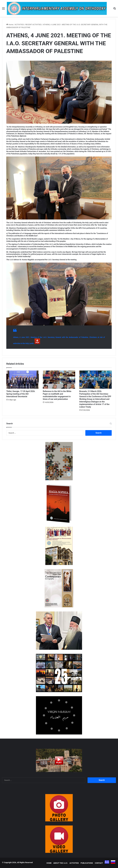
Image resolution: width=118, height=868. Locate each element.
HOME (49, 863)
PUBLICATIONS (87, 863)
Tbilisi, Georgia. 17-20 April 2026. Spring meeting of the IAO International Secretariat (21, 394)
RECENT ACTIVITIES (33, 25)
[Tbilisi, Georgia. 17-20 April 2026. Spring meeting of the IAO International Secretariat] (23, 380)
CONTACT (99, 863)
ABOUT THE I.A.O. (61, 863)
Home (10, 25)
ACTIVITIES (19, 25)
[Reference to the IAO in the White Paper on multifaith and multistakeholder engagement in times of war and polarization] (59, 380)
